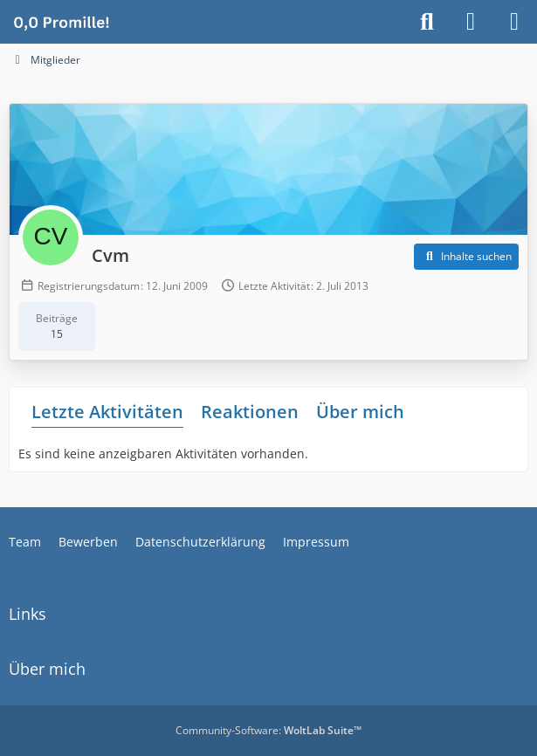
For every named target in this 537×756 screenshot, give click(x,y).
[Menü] (514, 22)
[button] (466, 257)
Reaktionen (250, 412)
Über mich (360, 412)
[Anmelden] (471, 22)
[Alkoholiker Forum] (61, 22)
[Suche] (427, 22)
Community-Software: (268, 730)
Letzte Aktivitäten (107, 412)
